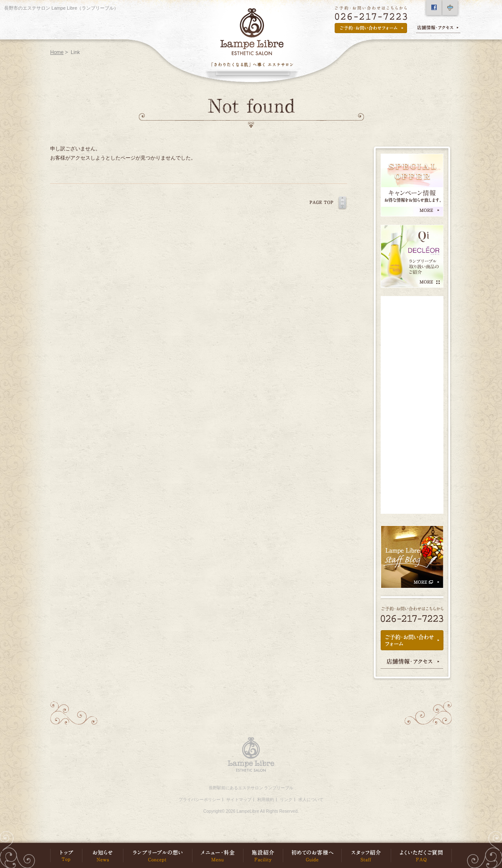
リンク (286, 800)
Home (57, 52)
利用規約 (266, 800)
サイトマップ (239, 800)
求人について (311, 800)
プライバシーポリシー (200, 800)
